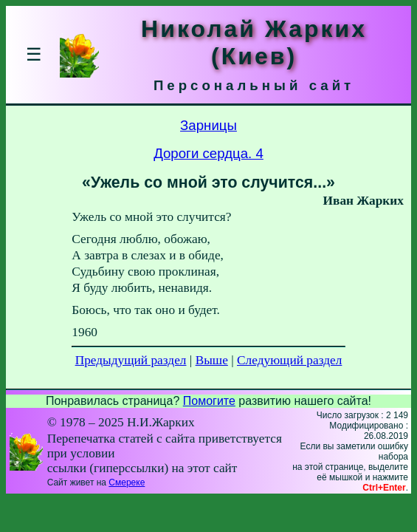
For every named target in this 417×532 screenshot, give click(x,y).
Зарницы (208, 125)
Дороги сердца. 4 (208, 153)
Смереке (127, 482)
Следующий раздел (289, 360)
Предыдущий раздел (131, 360)
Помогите (209, 401)
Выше (212, 360)
